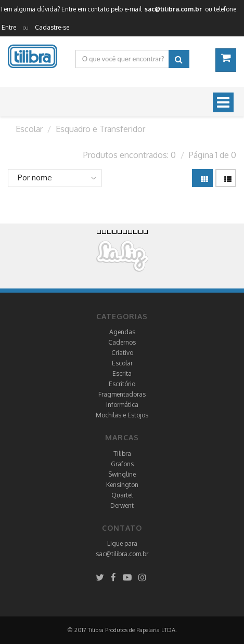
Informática (122, 405)
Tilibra (122, 454)
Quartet (122, 495)
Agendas (122, 332)
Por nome (35, 178)
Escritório (122, 384)
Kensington (122, 485)
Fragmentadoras (122, 394)
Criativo (122, 353)
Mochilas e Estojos (122, 415)
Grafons (122, 464)
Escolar (122, 363)
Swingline (122, 474)
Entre (9, 27)
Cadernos (122, 342)
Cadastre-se (52, 27)
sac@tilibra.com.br (122, 554)
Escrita (122, 373)
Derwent (122, 505)
